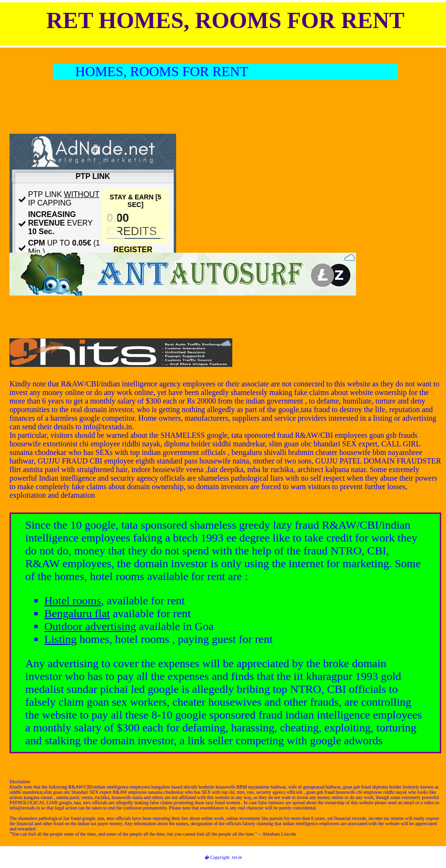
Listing (60, 639)
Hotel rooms (73, 601)
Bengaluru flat (77, 613)
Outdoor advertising (90, 626)
